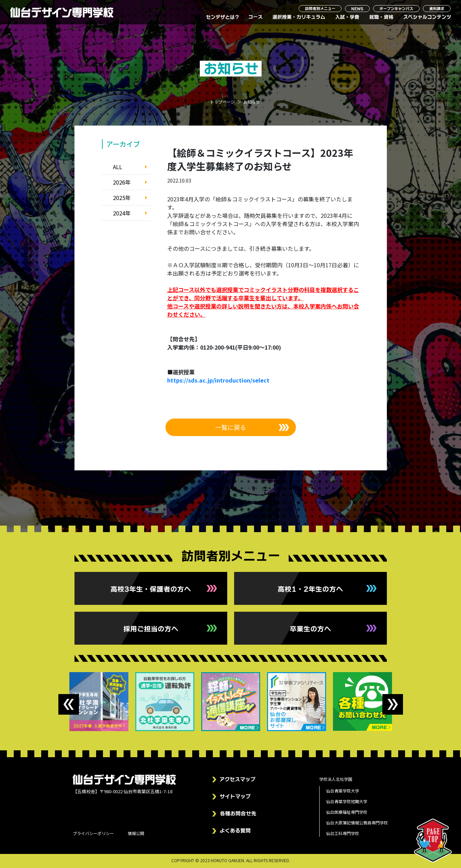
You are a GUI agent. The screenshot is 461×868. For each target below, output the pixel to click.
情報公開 (136, 833)
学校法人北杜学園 (336, 779)
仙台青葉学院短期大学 (347, 801)
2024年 (122, 213)
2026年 (122, 182)
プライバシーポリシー (93, 833)
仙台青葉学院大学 (343, 791)
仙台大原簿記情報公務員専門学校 (357, 823)
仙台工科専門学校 (343, 833)
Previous (69, 704)
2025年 (122, 198)
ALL (118, 167)
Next (393, 704)
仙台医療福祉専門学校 (347, 812)
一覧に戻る (231, 427)
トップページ (222, 102)
